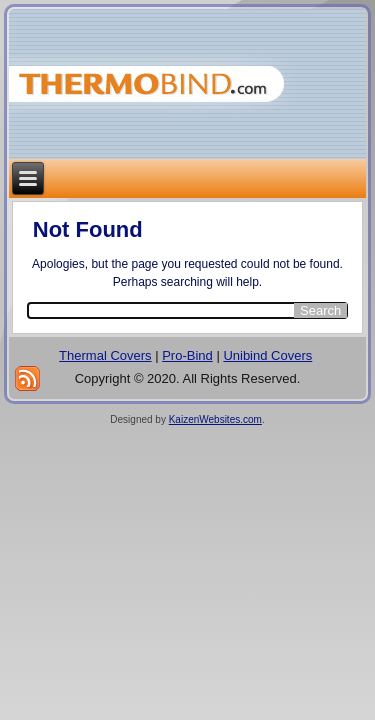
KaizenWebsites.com (215, 419)
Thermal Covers (105, 355)
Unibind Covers (267, 355)
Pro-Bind (187, 355)
